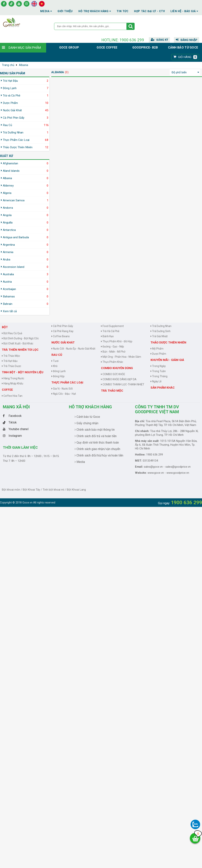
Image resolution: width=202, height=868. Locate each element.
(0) (67, 72)
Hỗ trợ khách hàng (90, 407)
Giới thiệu (65, 11)
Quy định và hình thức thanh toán (97, 443)
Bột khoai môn (11, 490)
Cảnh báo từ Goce (183, 47)
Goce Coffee (107, 47)
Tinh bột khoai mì (53, 490)
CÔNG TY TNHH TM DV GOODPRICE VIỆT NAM (157, 409)
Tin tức (122, 11)
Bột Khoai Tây (31, 490)
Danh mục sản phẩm (25, 48)
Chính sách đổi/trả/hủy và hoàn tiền (99, 455)
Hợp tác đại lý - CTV (149, 11)
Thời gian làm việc (20, 447)
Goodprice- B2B (145, 47)
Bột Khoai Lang (76, 490)
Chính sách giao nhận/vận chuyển (97, 449)
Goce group (69, 47)
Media (46, 11)
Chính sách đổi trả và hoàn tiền (96, 436)
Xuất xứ (6, 156)
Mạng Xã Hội (16, 407)
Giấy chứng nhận (86, 423)
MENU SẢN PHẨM (13, 73)
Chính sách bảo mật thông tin (95, 430)
